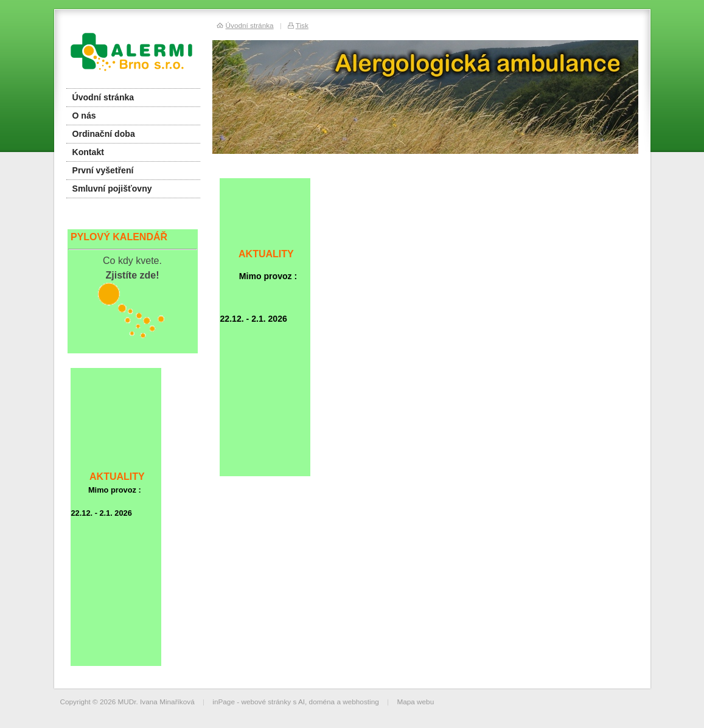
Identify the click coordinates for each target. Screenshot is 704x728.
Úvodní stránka (103, 97)
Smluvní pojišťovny (112, 189)
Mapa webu (415, 702)
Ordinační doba (104, 134)
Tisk (302, 25)
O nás (84, 116)
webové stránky (266, 702)
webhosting (361, 702)
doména (322, 702)
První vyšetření (103, 170)
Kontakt (88, 152)
